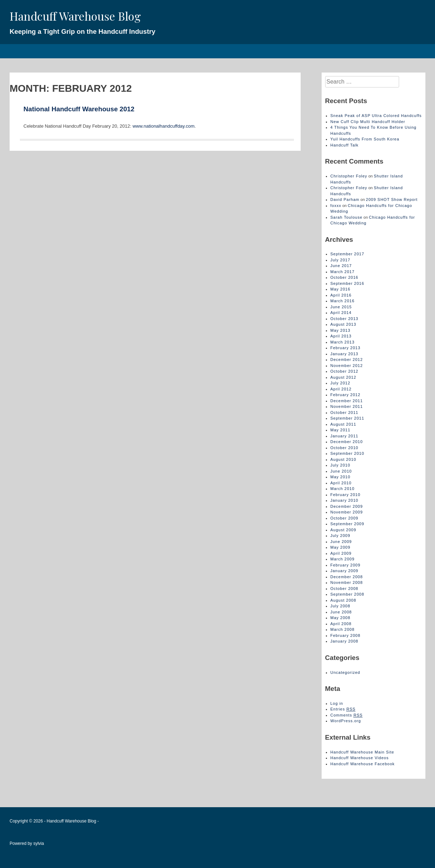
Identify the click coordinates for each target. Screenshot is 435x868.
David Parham (345, 199)
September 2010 (347, 453)
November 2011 (347, 406)
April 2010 (341, 483)
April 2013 (341, 336)
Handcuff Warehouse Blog (75, 16)
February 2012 (346, 395)
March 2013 (343, 342)
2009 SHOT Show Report (392, 199)
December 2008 (347, 577)
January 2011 (345, 436)
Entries (343, 709)
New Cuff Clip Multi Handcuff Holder (368, 122)
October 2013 (345, 319)
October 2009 (345, 518)
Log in (337, 703)
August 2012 (343, 377)
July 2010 (340, 465)
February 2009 (346, 565)
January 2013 (345, 354)
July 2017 (340, 260)
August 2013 (343, 324)
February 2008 (346, 635)
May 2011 (340, 430)
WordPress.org (346, 721)
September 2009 (347, 524)
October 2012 (345, 371)
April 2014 (341, 313)
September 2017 (347, 254)
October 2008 (345, 589)
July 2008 (340, 606)
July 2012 (340, 383)
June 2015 (341, 307)
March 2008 (343, 629)
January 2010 (345, 500)
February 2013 (346, 348)
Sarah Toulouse (347, 217)
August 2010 (343, 459)
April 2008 (341, 624)
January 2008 (345, 641)
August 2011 (343, 424)
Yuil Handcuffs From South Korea (365, 139)
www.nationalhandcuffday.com (163, 126)
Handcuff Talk (345, 145)
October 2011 (345, 412)
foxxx (336, 206)
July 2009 (340, 536)
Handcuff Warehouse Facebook (363, 764)
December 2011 (347, 401)
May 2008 (340, 618)
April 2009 (341, 553)
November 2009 (347, 512)
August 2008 (343, 600)
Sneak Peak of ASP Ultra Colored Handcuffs (376, 116)
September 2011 (347, 418)
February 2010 (346, 495)
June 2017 (341, 266)
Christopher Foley (349, 176)
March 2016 (343, 301)
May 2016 (340, 289)
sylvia (39, 843)
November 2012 (347, 366)
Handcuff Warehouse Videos (360, 758)
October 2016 (345, 277)
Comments (347, 715)
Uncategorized (345, 672)
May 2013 (340, 330)
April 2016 (341, 295)
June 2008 (341, 612)
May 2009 (340, 547)
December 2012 (347, 360)
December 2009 (347, 506)
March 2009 (343, 559)
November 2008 (347, 582)
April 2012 (341, 389)
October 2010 (345, 448)
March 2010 (343, 489)
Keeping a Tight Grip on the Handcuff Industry (82, 31)
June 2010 (341, 471)
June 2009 (341, 542)
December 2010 (347, 442)
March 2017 (343, 272)
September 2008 (347, 594)
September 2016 (347, 283)
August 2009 (343, 530)
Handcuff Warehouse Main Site (362, 752)
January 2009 (345, 571)
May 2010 (340, 477)
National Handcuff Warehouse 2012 (79, 109)
